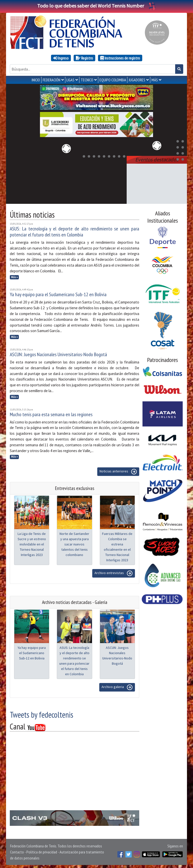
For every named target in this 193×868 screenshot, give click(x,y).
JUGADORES (137, 80)
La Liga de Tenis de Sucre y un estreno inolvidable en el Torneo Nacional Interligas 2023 (32, 543)
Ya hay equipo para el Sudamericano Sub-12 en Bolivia (58, 293)
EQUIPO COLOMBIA (113, 80)
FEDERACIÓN (52, 80)
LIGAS (70, 80)
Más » (14, 276)
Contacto (17, 851)
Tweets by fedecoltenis (41, 714)
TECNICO (87, 80)
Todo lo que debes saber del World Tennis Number (96, 6)
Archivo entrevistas (114, 572)
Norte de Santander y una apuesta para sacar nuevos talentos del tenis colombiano (74, 543)
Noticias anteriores (118, 471)
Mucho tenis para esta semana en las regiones (51, 413)
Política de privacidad (42, 851)
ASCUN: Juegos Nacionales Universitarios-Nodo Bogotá (58, 353)
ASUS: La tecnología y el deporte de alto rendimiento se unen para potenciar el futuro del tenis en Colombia (75, 231)
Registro (84, 58)
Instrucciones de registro (120, 58)
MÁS (155, 80)
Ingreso (61, 58)
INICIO (36, 80)
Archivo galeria (117, 686)
